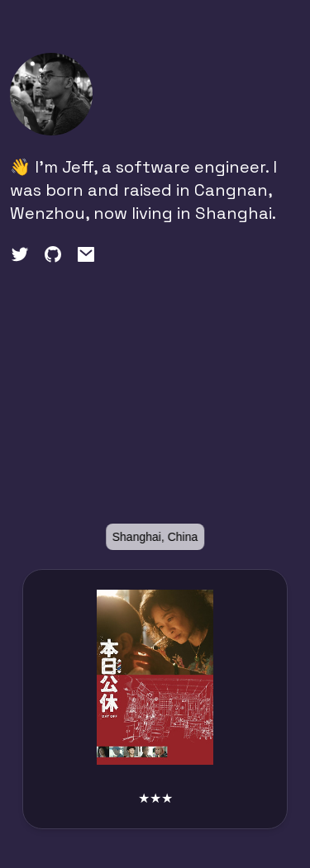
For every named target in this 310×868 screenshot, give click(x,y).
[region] (155, 427)
